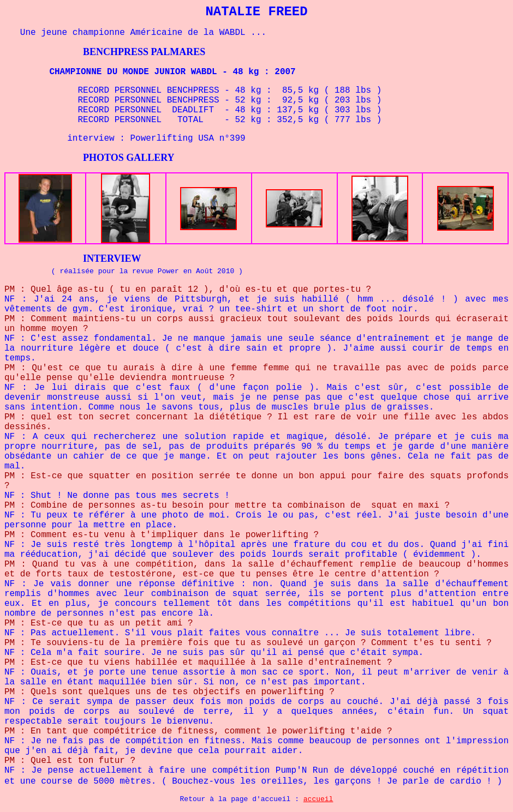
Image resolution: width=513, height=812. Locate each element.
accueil (318, 799)
